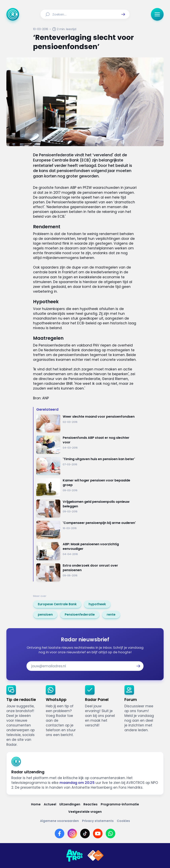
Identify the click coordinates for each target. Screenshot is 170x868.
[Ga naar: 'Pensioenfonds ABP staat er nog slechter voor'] (86, 445)
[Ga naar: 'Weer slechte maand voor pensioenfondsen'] (86, 424)
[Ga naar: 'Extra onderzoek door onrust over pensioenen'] (86, 572)
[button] (123, 14)
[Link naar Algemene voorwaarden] (59, 821)
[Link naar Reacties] (90, 804)
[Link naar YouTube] (98, 834)
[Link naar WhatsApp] (110, 834)
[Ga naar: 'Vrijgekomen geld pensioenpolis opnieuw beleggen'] (86, 509)
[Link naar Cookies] (123, 821)
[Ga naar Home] (13, 14)
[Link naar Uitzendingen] (70, 804)
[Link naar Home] (36, 804)
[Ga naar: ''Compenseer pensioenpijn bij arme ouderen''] (86, 530)
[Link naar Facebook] (60, 834)
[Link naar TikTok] (85, 834)
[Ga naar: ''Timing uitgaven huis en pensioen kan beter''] (86, 466)
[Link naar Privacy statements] (98, 821)
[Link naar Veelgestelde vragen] (85, 812)
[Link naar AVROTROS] (74, 856)
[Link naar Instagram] (72, 834)
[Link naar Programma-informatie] (120, 804)
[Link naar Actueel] (50, 804)
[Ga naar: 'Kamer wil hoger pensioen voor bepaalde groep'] (86, 487)
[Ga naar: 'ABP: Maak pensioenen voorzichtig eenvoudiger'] (86, 551)
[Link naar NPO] (96, 856)
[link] (57, 604)
